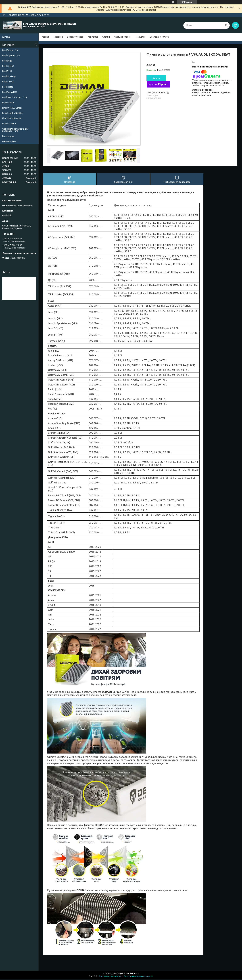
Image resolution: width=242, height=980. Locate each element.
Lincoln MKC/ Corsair (12, 108)
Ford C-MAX (8, 82)
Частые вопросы (123, 37)
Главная (45, 37)
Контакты (93, 37)
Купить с (159, 84)
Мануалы (140, 37)
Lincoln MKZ (8, 103)
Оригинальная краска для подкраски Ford (15, 130)
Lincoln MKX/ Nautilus (13, 113)
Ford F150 (7, 71)
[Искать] (226, 25)
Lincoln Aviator (9, 124)
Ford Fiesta (8, 87)
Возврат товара (75, 37)
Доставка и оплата (159, 37)
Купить (156, 78)
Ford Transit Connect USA (15, 97)
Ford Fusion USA (10, 50)
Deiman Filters (9, 141)
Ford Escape (8, 66)
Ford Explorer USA (11, 55)
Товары (57, 37)
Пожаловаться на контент (111, 977)
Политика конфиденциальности (138, 977)
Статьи (106, 37)
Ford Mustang (9, 76)
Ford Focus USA (10, 92)
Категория (8, 45)
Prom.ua (135, 974)
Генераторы (8, 136)
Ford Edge (7, 61)
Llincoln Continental (12, 118)
